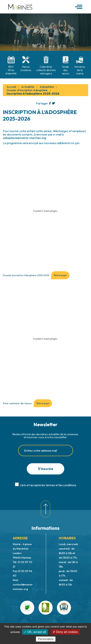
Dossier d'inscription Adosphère (27, 90)
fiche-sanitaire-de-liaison (17, 403)
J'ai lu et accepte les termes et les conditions (48, 485)
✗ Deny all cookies (65, 632)
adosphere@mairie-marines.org (24, 138)
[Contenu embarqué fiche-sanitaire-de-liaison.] (45, 339)
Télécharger (60, 275)
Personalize (46, 639)
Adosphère (47, 87)
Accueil (11, 87)
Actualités (28, 87)
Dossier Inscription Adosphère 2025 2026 (26, 275)
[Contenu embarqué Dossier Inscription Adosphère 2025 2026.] (45, 211)
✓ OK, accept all (35, 632)
